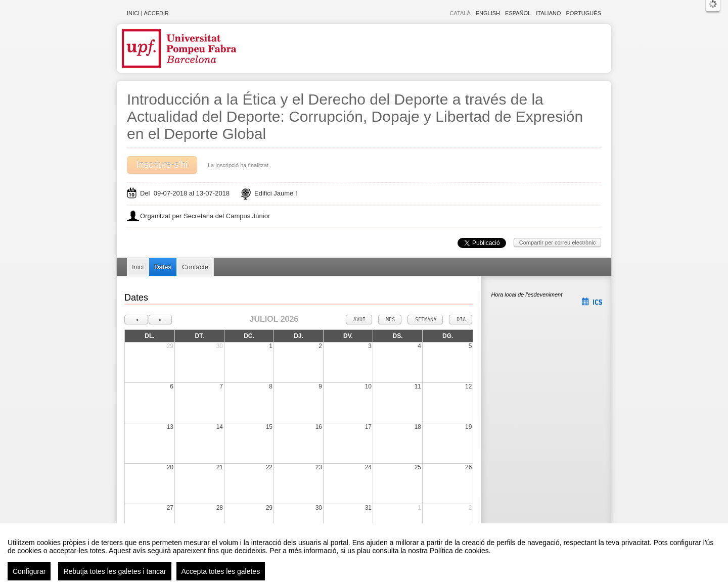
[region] (364, 556)
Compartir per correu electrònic (558, 242)
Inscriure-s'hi (162, 165)
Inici (133, 13)
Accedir (156, 13)
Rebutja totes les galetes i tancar (115, 571)
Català (460, 13)
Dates (163, 267)
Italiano (548, 13)
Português (584, 13)
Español (518, 13)
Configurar (29, 571)
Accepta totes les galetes (221, 571)
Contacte (195, 267)
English (488, 13)
